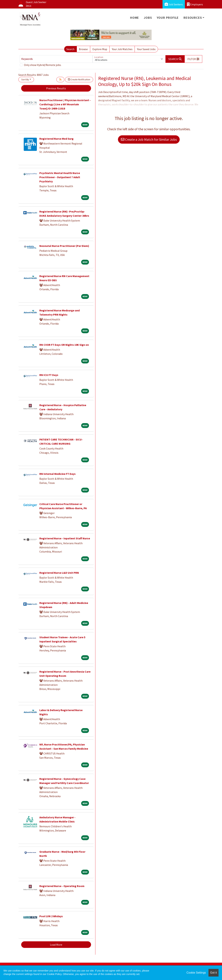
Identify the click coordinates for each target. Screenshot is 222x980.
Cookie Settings (196, 973)
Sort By (25, 79)
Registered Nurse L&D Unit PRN (59, 573)
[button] (193, 59)
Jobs (148, 18)
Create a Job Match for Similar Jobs (149, 139)
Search (70, 49)
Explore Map (100, 49)
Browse (83, 49)
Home (135, 18)
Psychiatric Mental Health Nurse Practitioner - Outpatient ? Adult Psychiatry (60, 177)
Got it (214, 973)
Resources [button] (193, 18)
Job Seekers (174, 4)
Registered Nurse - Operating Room (62, 886)
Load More (56, 945)
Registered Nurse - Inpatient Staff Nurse (65, 538)
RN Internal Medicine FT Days (57, 474)
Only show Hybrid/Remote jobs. (43, 65)
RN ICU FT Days (49, 375)
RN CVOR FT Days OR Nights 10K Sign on (64, 345)
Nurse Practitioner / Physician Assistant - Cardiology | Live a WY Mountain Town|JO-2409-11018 (65, 104)
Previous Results (56, 88)
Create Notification (79, 79)
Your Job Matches (122, 49)
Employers (195, 4)
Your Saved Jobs (146, 49)
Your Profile (168, 18)
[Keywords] (56, 59)
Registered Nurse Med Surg (56, 139)
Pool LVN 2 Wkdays (51, 916)
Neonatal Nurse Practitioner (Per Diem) (64, 246)
